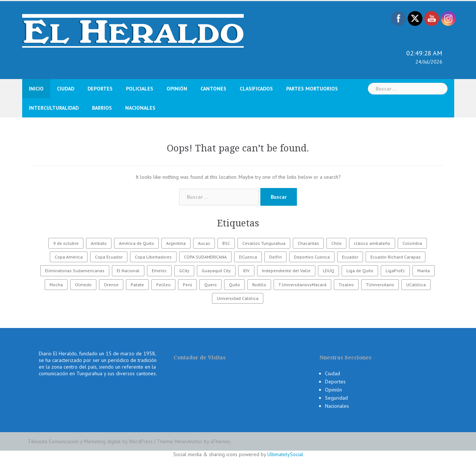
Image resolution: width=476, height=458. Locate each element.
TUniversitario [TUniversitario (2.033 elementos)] (380, 285)
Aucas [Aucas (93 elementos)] (204, 243)
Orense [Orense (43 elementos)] (111, 285)
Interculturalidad (54, 108)
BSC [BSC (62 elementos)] (226, 243)
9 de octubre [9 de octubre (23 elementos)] (66, 243)
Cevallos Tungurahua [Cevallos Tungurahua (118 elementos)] (264, 243)
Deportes (100, 89)
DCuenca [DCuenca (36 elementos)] (248, 257)
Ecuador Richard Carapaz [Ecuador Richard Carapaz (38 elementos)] (395, 257)
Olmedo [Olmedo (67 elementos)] (83, 285)
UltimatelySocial (285, 454)
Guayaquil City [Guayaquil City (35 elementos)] (216, 271)
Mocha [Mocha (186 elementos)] (56, 285)
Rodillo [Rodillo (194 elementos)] (259, 285)
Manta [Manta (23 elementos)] (424, 271)
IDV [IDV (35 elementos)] (246, 271)
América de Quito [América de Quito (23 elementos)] (136, 243)
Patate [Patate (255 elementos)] (137, 285)
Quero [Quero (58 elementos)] (210, 285)
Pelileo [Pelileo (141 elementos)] (163, 285)
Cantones (213, 89)
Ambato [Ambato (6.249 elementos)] (99, 243)
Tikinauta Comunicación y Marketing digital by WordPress (90, 441)
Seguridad (336, 398)
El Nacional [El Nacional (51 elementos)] (128, 271)
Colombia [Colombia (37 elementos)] (412, 243)
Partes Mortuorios (312, 89)
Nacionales (140, 108)
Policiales (140, 89)
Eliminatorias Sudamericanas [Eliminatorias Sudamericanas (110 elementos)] (75, 271)
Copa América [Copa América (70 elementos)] (69, 257)
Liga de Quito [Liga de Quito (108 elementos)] (360, 271)
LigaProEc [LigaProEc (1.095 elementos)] (395, 271)
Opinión (177, 89)
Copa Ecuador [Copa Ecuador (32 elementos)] (109, 257)
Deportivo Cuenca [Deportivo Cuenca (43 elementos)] (312, 257)
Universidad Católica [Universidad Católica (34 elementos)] (238, 298)
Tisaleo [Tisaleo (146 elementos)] (346, 285)
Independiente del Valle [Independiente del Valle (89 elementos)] (286, 271)
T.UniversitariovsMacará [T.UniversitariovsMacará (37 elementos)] (302, 285)
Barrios (102, 108)
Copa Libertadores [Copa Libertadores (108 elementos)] (153, 257)
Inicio (36, 89)
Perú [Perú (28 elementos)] (187, 285)
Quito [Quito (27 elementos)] (234, 285)
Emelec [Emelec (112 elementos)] (159, 271)
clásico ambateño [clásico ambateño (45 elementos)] (372, 243)
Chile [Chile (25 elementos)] (336, 243)
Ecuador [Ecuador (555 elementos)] (350, 257)
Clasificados (256, 89)
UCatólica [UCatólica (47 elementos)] (416, 285)
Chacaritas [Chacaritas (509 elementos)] (308, 243)
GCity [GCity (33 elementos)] (184, 271)
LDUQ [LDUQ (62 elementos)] (328, 271)
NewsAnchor (189, 441)
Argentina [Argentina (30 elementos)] (176, 243)
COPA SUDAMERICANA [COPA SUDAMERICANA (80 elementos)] (205, 257)
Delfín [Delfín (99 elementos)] (275, 257)
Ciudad (66, 89)
